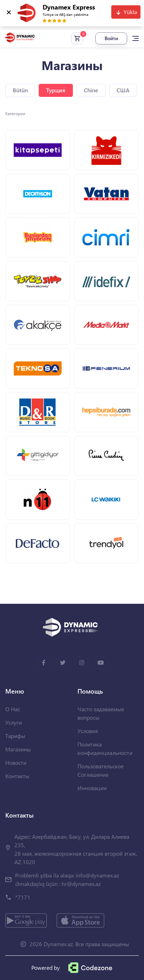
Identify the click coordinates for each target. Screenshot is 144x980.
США (123, 90)
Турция (56, 90)
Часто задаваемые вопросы (101, 713)
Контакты (17, 776)
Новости (16, 762)
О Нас (13, 709)
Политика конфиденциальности (105, 748)
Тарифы (15, 736)
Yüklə (130, 12)
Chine (91, 90)
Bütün (20, 90)
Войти (111, 38)
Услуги (14, 722)
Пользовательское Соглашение (101, 770)
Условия (88, 731)
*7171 (23, 897)
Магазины (18, 749)
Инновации (92, 788)
